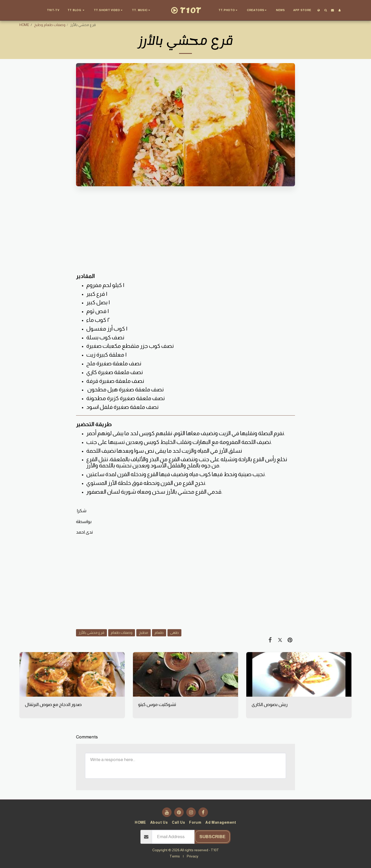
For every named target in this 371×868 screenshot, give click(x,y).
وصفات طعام (122, 633)
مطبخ (144, 633)
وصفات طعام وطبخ (50, 25)
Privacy (193, 856)
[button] (77, 10)
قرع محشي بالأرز (91, 633)
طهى (174, 633)
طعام (159, 633)
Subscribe (212, 837)
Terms (175, 856)
